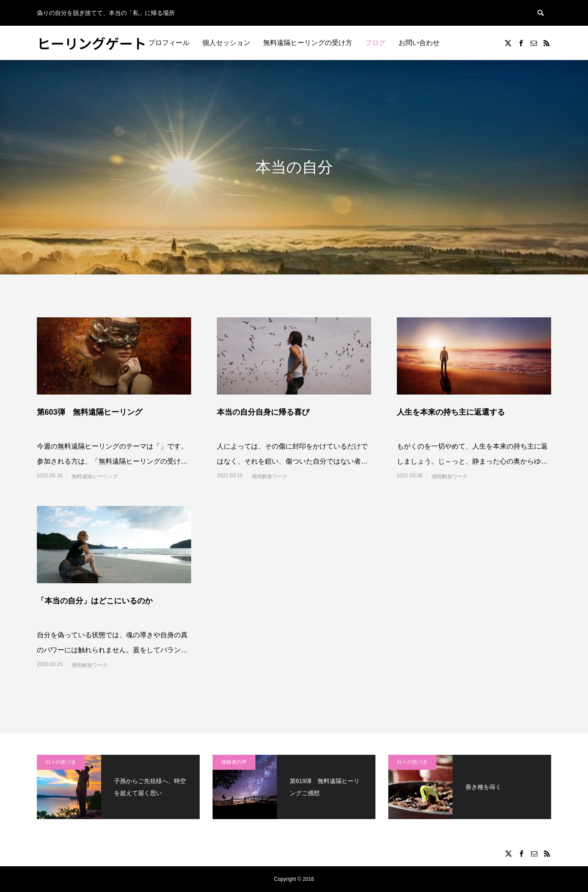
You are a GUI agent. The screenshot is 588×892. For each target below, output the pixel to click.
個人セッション (226, 43)
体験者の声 (234, 762)
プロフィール (169, 43)
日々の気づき (61, 762)
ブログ (375, 43)
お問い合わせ (419, 43)
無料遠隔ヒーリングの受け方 (308, 43)
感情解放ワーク (270, 476)
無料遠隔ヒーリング (95, 476)
